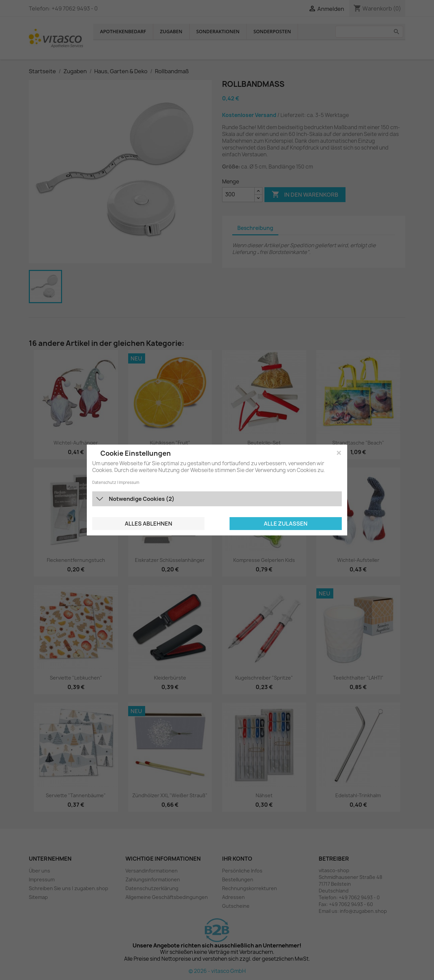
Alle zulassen (286, 524)
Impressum (129, 483)
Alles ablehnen (149, 524)
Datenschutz (104, 483)
